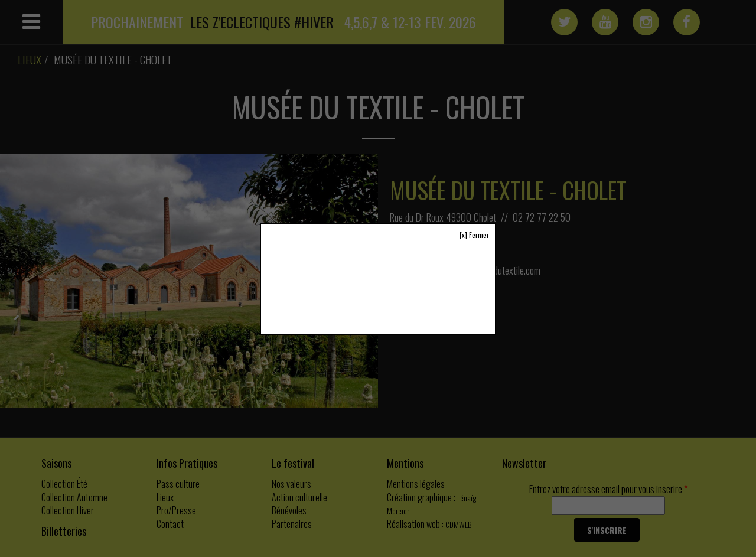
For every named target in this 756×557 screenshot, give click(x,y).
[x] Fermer (474, 235)
